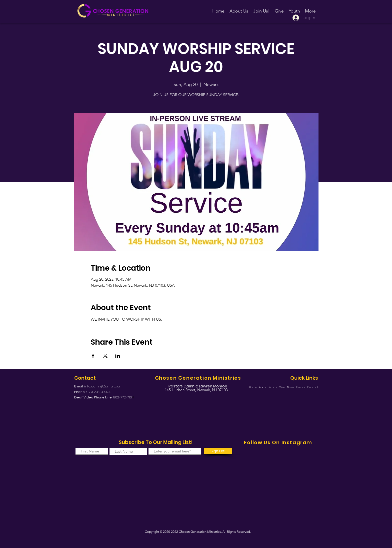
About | (264, 387)
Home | (254, 387)
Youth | (274, 387)
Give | (283, 387)
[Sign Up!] (218, 451)
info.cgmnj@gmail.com (103, 386)
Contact (313, 387)
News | (292, 387)
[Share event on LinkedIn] (118, 356)
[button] (261, 9)
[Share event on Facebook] (93, 356)
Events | (302, 387)
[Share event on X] (105, 356)
